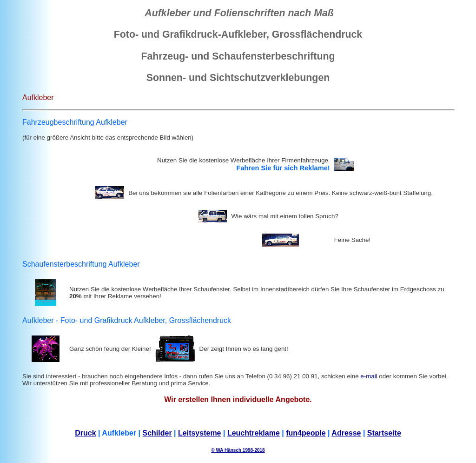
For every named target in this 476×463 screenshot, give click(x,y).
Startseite (384, 433)
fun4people (306, 433)
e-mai (368, 376)
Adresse (346, 433)
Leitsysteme (200, 433)
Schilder (157, 433)
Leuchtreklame (254, 433)
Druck (85, 433)
